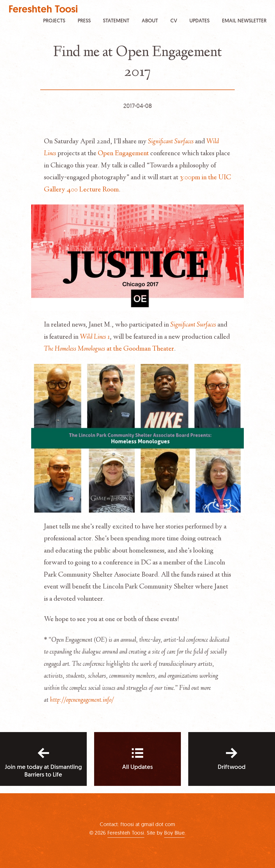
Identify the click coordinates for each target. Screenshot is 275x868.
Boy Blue (174, 833)
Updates (199, 20)
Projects (54, 20)
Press (84, 20)
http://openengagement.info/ (82, 700)
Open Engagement (123, 154)
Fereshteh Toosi (43, 9)
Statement (116, 20)
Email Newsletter (244, 20)
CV (174, 20)
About (150, 20)
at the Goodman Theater (109, 349)
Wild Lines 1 (95, 337)
